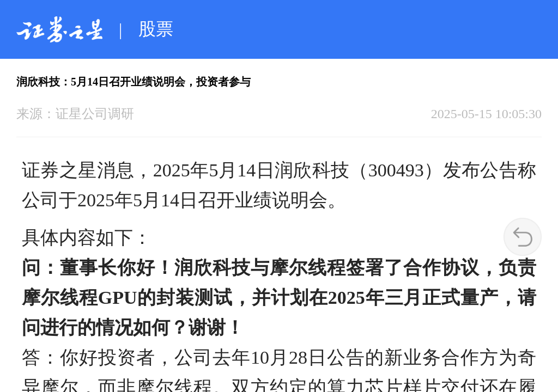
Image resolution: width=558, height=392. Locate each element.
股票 (156, 29)
